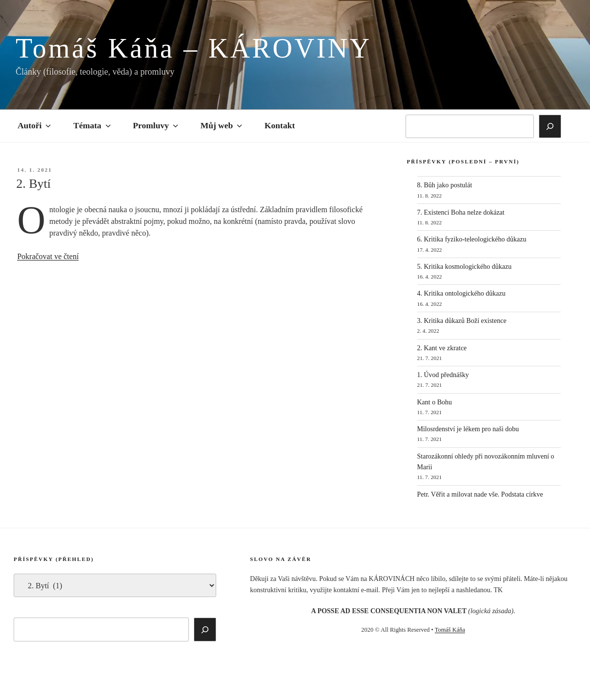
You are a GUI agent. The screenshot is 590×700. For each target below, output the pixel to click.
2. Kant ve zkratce (442, 348)
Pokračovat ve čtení (48, 256)
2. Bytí (33, 184)
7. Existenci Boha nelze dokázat (461, 212)
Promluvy (156, 125)
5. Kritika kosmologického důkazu (465, 267)
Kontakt (280, 125)
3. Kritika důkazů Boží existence (462, 321)
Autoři (35, 125)
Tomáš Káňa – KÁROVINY (193, 48)
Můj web (222, 125)
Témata (93, 125)
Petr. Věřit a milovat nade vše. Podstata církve (480, 494)
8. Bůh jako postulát (445, 185)
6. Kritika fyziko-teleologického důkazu (472, 239)
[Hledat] (550, 126)
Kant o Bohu (435, 402)
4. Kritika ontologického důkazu (461, 293)
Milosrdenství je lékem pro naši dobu (468, 429)
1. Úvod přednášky (443, 375)
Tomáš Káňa (450, 630)
